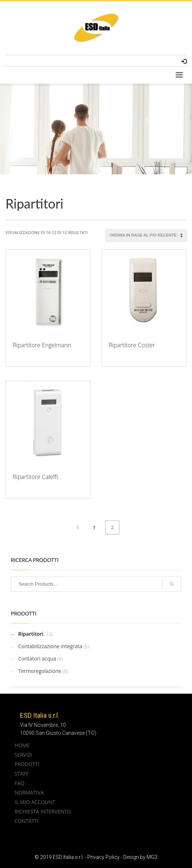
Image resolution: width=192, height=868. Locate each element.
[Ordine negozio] (146, 235)
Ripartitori (31, 634)
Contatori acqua (37, 659)
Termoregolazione (40, 671)
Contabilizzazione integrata (50, 646)
